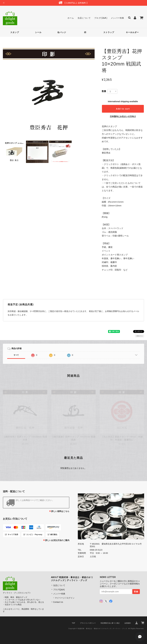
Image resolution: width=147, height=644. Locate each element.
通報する (140, 336)
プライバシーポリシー (88, 623)
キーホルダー (132, 32)
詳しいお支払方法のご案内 (57, 540)
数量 (104, 91)
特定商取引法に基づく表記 (110, 623)
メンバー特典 (117, 18)
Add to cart (123, 109)
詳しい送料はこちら (60, 511)
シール (38, 32)
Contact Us (58, 602)
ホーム (71, 18)
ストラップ (109, 32)
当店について (84, 18)
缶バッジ (62, 32)
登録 (136, 592)
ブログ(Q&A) (101, 18)
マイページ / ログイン (65, 598)
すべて (16, 355)
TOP (73, 623)
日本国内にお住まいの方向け (123, 116)
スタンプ (15, 32)
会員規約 (128, 623)
